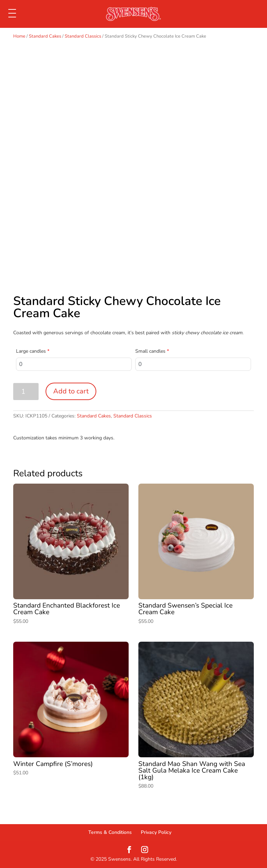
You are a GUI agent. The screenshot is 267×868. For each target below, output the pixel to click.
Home (19, 36)
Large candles (33, 351)
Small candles (152, 351)
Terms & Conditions (110, 832)
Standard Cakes (45, 36)
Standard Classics (83, 36)
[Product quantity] (26, 392)
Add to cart (71, 391)
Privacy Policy (156, 832)
